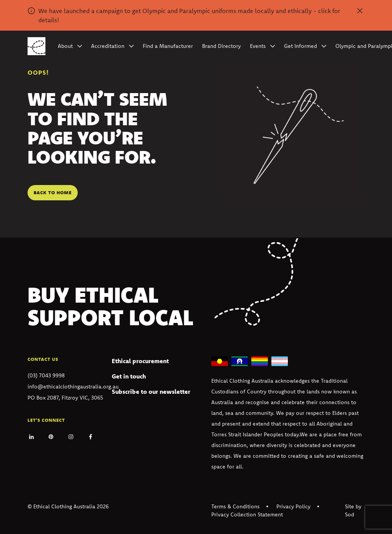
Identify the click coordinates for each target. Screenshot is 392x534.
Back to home (53, 192)
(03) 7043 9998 (46, 375)
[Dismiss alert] (360, 11)
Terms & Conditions (235, 506)
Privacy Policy (293, 506)
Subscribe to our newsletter (151, 391)
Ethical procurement (140, 361)
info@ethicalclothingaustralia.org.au (73, 387)
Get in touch (129, 376)
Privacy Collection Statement (247, 514)
